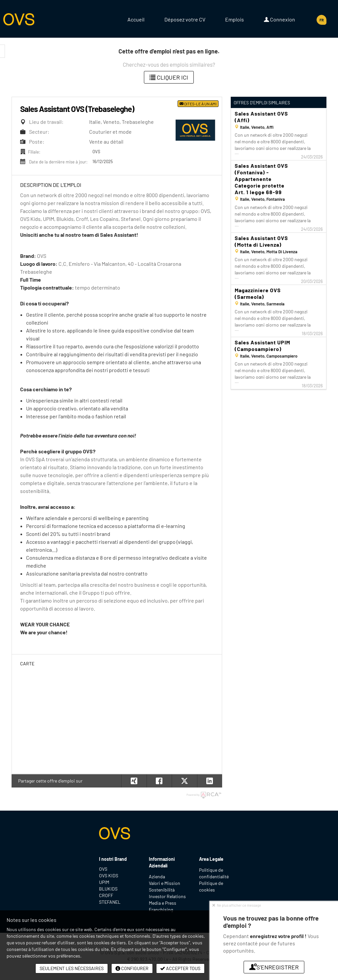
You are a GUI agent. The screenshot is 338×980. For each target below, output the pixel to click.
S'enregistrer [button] (274, 967)
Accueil (136, 19)
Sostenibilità (162, 890)
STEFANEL (110, 902)
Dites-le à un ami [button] (198, 104)
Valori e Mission (165, 883)
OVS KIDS (109, 875)
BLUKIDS (108, 889)
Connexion (279, 19)
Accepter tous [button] (180, 968)
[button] (210, 781)
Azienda (157, 876)
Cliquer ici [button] (169, 77)
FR (322, 20)
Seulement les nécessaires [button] (72, 968)
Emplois (235, 19)
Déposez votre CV (185, 19)
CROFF (106, 895)
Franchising (161, 910)
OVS (103, 869)
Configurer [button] (132, 968)
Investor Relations (167, 896)
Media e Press (163, 903)
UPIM (104, 882)
